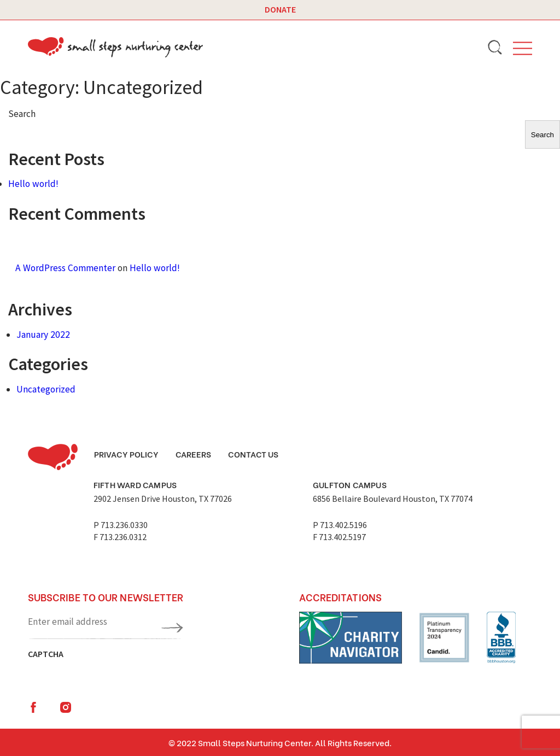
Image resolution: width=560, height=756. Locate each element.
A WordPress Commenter (65, 268)
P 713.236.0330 (121, 525)
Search (22, 114)
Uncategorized (46, 389)
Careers (193, 454)
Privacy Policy (126, 454)
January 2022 (43, 335)
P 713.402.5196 (340, 525)
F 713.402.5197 (339, 537)
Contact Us (253, 454)
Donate (280, 9)
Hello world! (33, 184)
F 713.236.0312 (120, 537)
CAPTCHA (46, 654)
